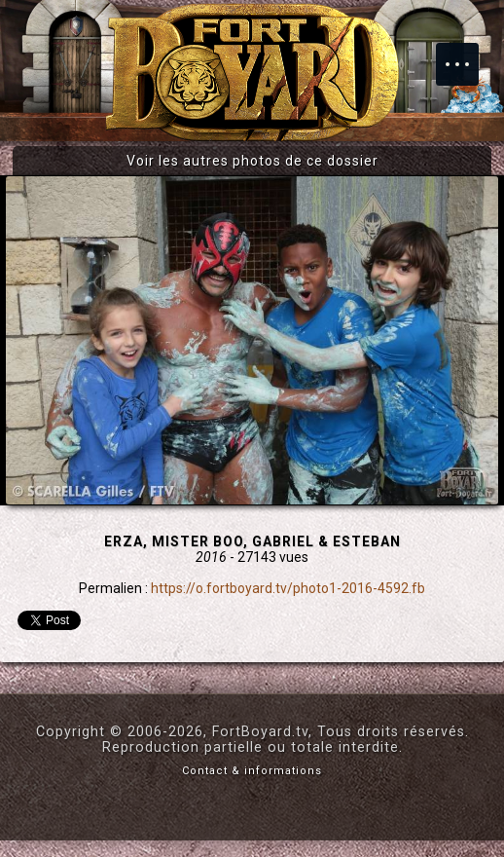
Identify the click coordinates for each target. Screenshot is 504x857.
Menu (467, 55)
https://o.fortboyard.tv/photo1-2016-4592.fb (288, 588)
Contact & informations (252, 771)
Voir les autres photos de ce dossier (252, 161)
